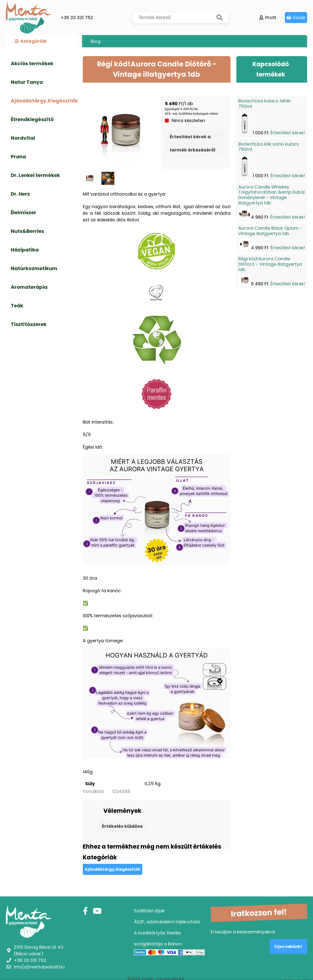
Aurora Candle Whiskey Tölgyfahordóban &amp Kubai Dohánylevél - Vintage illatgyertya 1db (271, 195)
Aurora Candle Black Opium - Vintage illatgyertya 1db (270, 231)
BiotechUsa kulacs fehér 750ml (265, 104)
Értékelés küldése (122, 826)
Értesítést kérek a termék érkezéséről (193, 143)
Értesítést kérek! (288, 133)
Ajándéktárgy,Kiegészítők (113, 869)
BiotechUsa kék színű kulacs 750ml (269, 147)
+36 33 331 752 (77, 18)
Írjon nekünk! (288, 947)
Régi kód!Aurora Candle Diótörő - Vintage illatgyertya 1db (270, 264)
